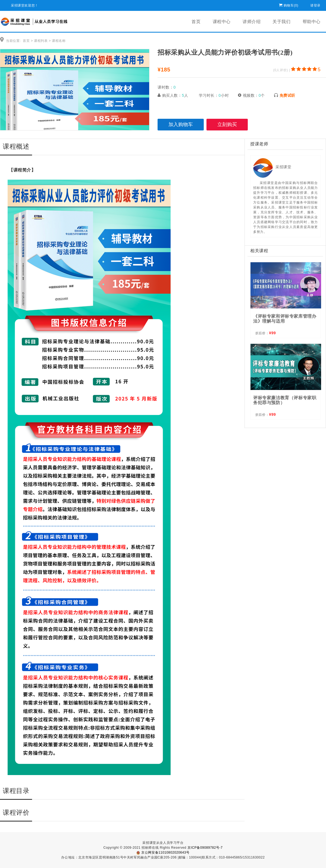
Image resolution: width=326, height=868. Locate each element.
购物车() (291, 4)
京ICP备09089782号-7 (205, 848)
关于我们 (281, 22)
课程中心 (222, 22)
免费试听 (287, 95)
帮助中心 (312, 22)
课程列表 (41, 41)
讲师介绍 (252, 22)
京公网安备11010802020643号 (163, 853)
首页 (196, 22)
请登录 (315, 4)
